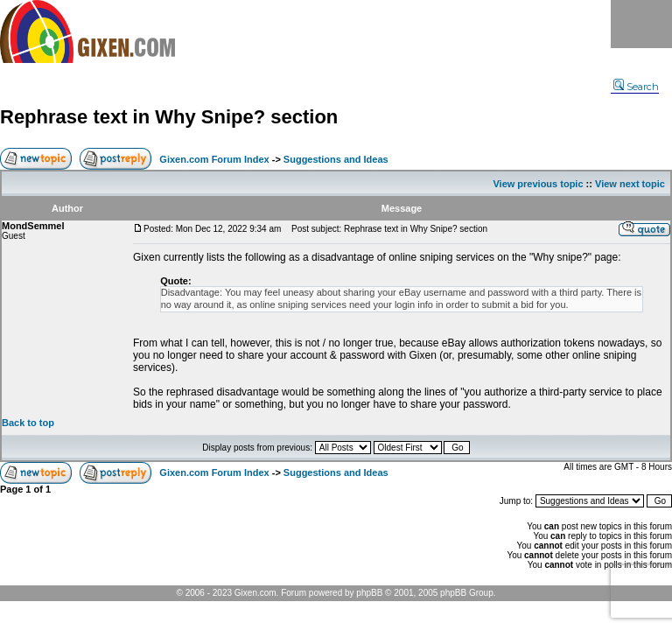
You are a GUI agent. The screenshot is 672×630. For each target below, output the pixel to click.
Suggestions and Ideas (336, 159)
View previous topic (538, 184)
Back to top (28, 423)
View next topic (630, 184)
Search (636, 87)
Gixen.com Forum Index (214, 159)
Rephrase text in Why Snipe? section (169, 117)
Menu (641, 24)
